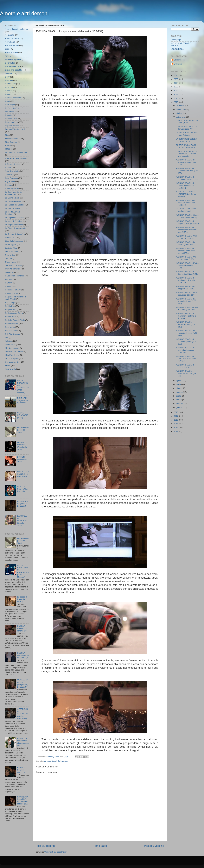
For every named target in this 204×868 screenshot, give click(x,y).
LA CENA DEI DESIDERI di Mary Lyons (187, 140)
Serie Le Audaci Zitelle (15, 320)
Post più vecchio (154, 846)
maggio (180, 392)
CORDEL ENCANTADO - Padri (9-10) (187, 121)
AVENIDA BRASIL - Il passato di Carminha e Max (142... (187, 230)
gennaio (180, 407)
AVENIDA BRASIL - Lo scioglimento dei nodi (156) (186, 162)
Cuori (7, 101)
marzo (179, 400)
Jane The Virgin (12, 171)
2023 (176, 87)
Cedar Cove (10, 84)
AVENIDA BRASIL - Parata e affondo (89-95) (186, 373)
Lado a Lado (11, 237)
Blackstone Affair (12, 66)
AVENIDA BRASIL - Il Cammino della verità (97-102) (186, 359)
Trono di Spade (12, 358)
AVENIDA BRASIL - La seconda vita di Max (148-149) (186, 203)
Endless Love (11, 119)
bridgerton (10, 73)
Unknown (178, 64)
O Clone (9, 258)
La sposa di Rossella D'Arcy (22, 599)
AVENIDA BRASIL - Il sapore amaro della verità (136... (185, 251)
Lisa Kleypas (11, 244)
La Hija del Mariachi (14, 208)
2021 (176, 95)
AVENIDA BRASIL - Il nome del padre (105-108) (186, 342)
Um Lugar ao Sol (12, 362)
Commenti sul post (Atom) (56, 852)
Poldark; (9, 279)
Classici (9, 91)
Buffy (7, 77)
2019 (176, 102)
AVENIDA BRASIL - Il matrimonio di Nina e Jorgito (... (186, 316)
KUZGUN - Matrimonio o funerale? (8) (23, 655)
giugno (179, 388)
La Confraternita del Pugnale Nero (14, 193)
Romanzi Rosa (12, 293)
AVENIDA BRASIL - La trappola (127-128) (186, 288)
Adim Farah (10, 42)
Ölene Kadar (11, 262)
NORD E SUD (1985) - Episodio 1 (23, 489)
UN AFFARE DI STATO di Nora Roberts (187, 134)
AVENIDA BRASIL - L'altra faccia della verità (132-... (187, 265)
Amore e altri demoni (24, 13)
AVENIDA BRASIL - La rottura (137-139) (186, 243)
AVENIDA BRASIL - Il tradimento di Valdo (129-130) (185, 280)
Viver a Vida (10, 369)
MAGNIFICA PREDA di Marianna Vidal (186, 210)
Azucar (8, 56)
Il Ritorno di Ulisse (13, 164)
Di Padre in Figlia (13, 108)
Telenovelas (63, 761)
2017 (176, 416)
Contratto (9, 94)
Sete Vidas (10, 327)
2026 (176, 75)
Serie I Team (11, 317)
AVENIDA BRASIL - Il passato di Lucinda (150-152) (185, 185)
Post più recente (46, 846)
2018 (176, 412)
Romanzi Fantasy (13, 290)
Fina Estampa (11, 142)
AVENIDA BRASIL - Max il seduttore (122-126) (187, 294)
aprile (179, 396)
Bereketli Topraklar (13, 59)
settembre (181, 117)
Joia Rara (9, 175)
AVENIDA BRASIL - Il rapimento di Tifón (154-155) (187, 171)
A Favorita (10, 35)
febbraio (180, 404)
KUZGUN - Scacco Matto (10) (22, 770)
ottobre (179, 113)
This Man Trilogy (12, 355)
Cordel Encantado (13, 98)
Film (7, 135)
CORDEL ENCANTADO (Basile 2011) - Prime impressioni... (186, 154)
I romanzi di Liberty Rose (16, 152)
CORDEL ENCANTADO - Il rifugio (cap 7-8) (187, 128)
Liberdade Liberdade (14, 241)
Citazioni (9, 87)
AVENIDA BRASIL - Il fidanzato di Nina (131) (187, 273)
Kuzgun (8, 185)
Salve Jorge (10, 303)
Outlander (9, 272)
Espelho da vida (12, 126)
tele (7, 337)
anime (8, 49)
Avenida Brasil (51, 761)
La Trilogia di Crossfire (15, 234)
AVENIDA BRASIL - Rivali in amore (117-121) (187, 308)
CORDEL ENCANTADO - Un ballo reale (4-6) (187, 146)
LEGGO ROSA (177, 49)
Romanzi (9, 286)
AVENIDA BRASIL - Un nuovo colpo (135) (186, 258)
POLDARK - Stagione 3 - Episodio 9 (22, 504)
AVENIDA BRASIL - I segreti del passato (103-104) (185, 350)
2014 (176, 428)
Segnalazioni (11, 310)
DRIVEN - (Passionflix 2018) (22, 459)
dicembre (180, 105)
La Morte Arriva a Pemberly (13, 213)
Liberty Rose (179, 60)
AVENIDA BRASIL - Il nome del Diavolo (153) (187, 178)
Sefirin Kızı (10, 306)
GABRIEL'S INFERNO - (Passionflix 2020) (22, 446)
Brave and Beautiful (14, 70)
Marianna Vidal (12, 251)
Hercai (8, 146)
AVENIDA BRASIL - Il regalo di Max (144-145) (187, 222)
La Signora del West (14, 225)
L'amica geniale (12, 189)
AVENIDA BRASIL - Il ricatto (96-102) (185, 366)
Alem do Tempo (12, 45)
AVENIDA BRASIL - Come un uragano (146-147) (187, 216)
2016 (176, 420)
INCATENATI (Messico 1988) (23, 430)
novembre (181, 109)
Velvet (8, 365)
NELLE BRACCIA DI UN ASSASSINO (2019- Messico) (23, 386)
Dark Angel (10, 105)
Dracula (9, 115)
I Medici (9, 149)
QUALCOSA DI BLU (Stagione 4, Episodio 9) (23, 683)
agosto (179, 381)
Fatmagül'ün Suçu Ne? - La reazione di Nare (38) (23, 800)
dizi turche (10, 112)
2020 (176, 98)
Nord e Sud (10, 255)
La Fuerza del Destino (15, 205)
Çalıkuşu (9, 80)
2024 (176, 83)
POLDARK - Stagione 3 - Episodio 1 (22, 400)
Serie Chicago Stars (14, 313)
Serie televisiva (12, 324)
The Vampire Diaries (14, 351)
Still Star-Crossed (13, 334)
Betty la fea (10, 63)
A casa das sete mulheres (16, 29)
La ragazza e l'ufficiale (15, 218)
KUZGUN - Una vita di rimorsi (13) (22, 628)
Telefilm (8, 341)
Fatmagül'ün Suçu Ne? (15, 129)
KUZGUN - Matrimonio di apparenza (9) (23, 742)
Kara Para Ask (11, 178)
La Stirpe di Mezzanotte (15, 228)
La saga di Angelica (14, 221)
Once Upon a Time (13, 265)
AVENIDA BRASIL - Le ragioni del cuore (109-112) (187, 333)
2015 (176, 424)
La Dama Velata (12, 198)
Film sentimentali (12, 139)
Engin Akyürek (11, 122)
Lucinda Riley (11, 248)
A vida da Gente (12, 38)
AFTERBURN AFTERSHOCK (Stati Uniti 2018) (23, 714)
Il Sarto (8, 168)
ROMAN (9, 283)
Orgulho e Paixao (13, 269)
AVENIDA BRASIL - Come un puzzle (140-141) (187, 237)
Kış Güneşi (10, 182)
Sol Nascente (11, 331)
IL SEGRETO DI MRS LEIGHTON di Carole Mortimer (186, 194)
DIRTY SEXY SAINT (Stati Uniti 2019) (23, 474)
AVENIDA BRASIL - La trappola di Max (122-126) (186, 301)
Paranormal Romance (15, 276)
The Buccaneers (12, 348)
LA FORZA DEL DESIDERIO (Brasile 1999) (23, 521)
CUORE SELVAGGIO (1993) (23, 415)
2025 (176, 79)
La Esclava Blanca (13, 201)
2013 (176, 431)
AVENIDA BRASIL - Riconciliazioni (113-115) (186, 324)
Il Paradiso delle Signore (16, 158)
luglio (179, 384)
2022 (176, 91)
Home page (100, 846)
